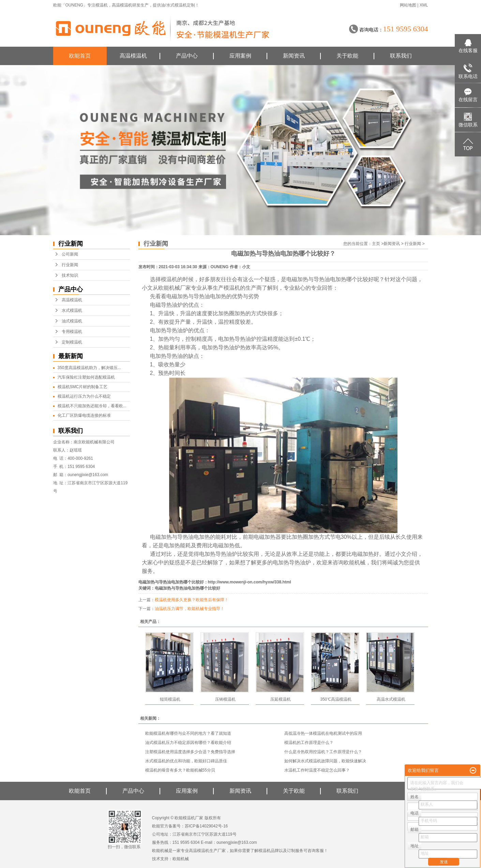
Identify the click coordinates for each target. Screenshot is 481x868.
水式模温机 (72, 310)
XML (424, 5)
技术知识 (70, 275)
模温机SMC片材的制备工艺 (83, 387)
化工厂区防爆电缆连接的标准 (84, 415)
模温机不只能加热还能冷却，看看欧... (92, 406)
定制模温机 (72, 342)
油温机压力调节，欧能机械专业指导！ (190, 609)
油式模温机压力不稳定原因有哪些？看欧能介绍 (188, 743)
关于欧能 (347, 56)
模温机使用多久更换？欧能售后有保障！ (192, 600)
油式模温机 (72, 321)
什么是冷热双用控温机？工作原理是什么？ (323, 752)
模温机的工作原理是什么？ (309, 743)
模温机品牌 (269, 851)
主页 (376, 244)
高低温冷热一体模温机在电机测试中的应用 (323, 733)
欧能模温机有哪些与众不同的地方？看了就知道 (188, 733)
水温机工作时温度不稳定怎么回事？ (317, 770)
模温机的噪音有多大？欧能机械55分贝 (180, 770)
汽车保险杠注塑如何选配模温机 (86, 377)
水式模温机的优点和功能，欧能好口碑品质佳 (186, 761)
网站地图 (408, 5)
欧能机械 (181, 859)
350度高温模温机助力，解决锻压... (89, 368)
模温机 (102, 5)
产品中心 (187, 56)
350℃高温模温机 (336, 699)
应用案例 (240, 56)
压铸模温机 (225, 699)
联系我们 (401, 56)
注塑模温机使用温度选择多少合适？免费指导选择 (190, 752)
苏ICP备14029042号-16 (206, 826)
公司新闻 (70, 254)
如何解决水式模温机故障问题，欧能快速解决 (325, 761)
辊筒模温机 (170, 699)
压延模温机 (281, 699)
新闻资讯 (294, 56)
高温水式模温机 (391, 699)
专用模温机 (72, 332)
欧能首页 (80, 56)
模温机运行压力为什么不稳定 (84, 396)
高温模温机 (122, 5)
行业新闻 (70, 265)
